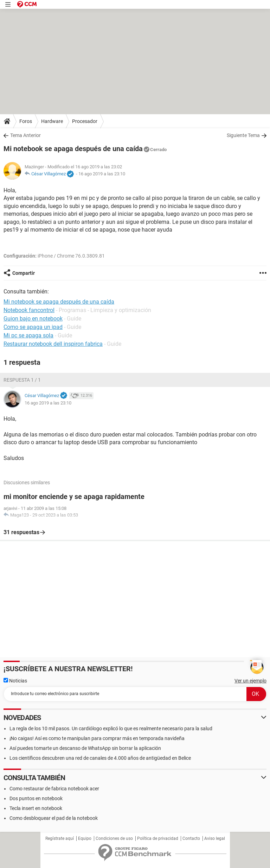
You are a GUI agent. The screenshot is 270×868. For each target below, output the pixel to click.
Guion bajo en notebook (33, 319)
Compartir (24, 273)
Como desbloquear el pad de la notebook (54, 818)
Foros (26, 121)
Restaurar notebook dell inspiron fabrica (53, 344)
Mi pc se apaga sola (28, 335)
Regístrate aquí (60, 838)
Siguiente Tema (243, 135)
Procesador (85, 121)
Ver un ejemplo (250, 681)
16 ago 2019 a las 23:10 (102, 174)
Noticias (15, 681)
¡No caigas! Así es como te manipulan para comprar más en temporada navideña (97, 738)
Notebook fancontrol (29, 310)
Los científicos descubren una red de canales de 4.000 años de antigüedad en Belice (100, 758)
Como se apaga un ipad (33, 327)
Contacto (191, 838)
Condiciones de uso (114, 838)
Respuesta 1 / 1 (22, 380)
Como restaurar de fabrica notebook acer (54, 789)
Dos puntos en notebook (36, 798)
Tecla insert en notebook (36, 808)
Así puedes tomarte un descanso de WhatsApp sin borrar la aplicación (85, 748)
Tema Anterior (25, 135)
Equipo (85, 838)
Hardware (52, 121)
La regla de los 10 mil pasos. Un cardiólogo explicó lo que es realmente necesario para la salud (111, 728)
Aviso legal (215, 838)
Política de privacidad (158, 838)
